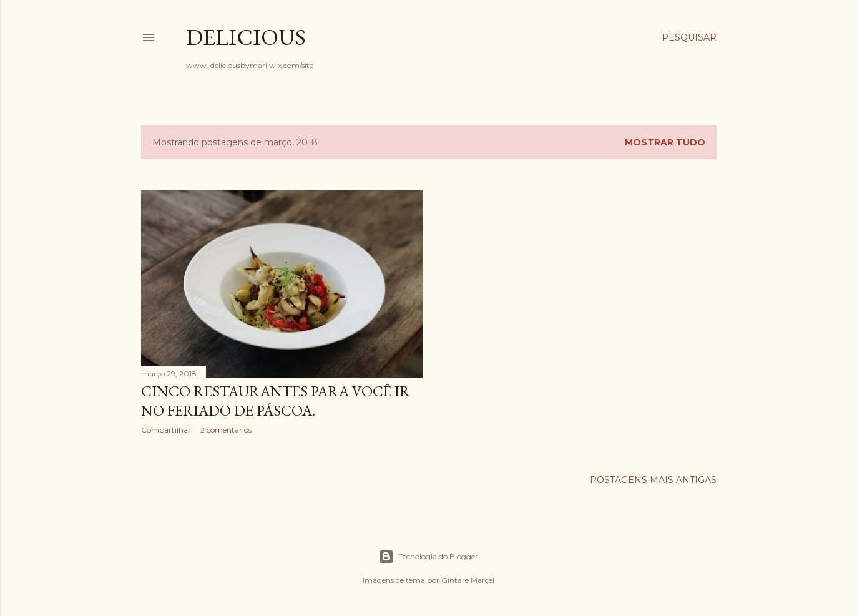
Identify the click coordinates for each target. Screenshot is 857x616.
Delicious (246, 37)
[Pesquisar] (689, 37)
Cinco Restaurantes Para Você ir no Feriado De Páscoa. (276, 401)
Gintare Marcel (468, 580)
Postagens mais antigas (653, 480)
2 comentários (226, 430)
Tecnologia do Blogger (429, 557)
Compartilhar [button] (166, 430)
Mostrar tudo (665, 142)
